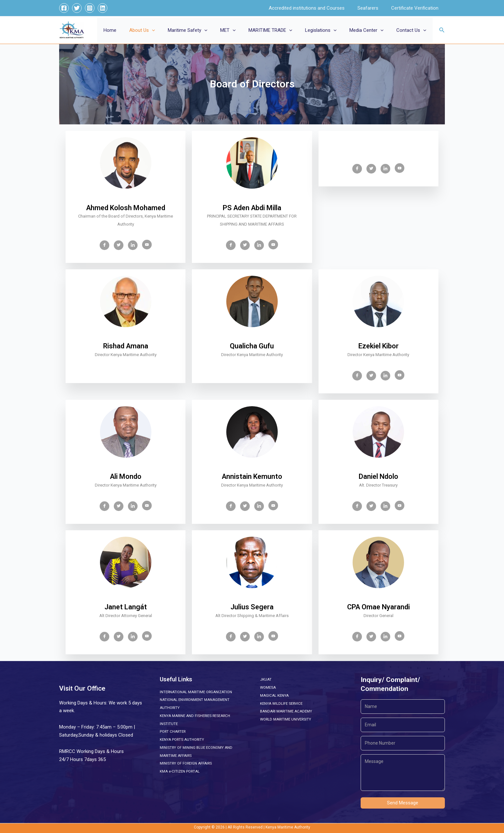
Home (134, 30)
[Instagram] (90, 8)
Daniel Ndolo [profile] (378, 477)
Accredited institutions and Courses (315, 8)
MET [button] (242, 30)
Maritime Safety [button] (205, 30)
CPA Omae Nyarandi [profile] (378, 607)
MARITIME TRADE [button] (282, 30)
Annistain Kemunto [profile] (252, 477)
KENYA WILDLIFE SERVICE (283, 703)
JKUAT (266, 679)
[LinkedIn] (133, 245)
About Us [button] (163, 30)
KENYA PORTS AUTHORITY (183, 739)
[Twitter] (77, 8)
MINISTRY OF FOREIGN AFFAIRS (187, 763)
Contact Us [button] (413, 30)
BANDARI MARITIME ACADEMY (287, 711)
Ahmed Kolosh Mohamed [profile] (126, 208)
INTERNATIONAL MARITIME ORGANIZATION (198, 692)
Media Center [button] (371, 30)
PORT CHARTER (174, 731)
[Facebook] (64, 8)
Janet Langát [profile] (126, 607)
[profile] (126, 199)
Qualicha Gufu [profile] (252, 346)
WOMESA (268, 687)
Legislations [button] (329, 30)
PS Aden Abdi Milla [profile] (252, 208)
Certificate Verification (416, 8)
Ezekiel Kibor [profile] (378, 346)
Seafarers (373, 8)
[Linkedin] (103, 8)
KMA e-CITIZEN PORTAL (181, 771)
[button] (173, 30)
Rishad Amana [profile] (126, 346)
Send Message (403, 803)
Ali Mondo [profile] (126, 477)
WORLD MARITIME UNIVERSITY (287, 719)
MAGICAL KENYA (274, 695)
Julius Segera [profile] (252, 607)
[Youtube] (147, 245)
